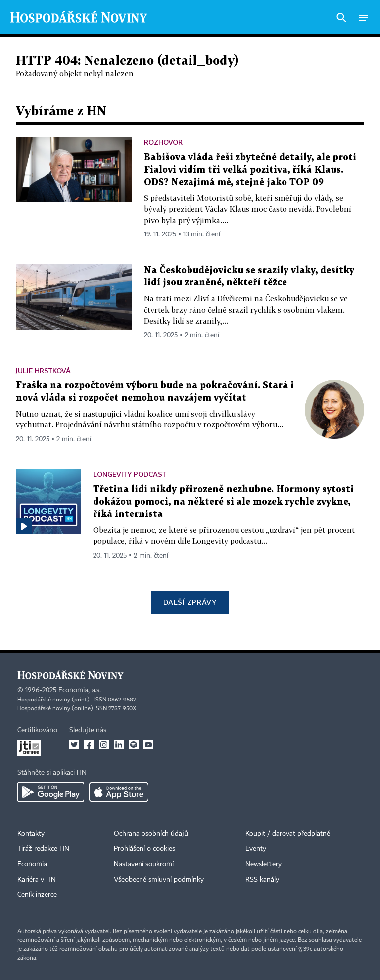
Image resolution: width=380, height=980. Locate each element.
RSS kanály (262, 880)
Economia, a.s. (80, 690)
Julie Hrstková (43, 370)
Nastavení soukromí (144, 864)
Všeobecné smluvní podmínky (159, 880)
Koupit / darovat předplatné (288, 834)
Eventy (256, 849)
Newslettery (263, 864)
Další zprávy (190, 602)
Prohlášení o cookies (144, 849)
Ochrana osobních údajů (151, 834)
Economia (32, 864)
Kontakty (31, 834)
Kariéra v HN (37, 880)
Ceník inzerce (37, 895)
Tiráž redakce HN (43, 849)
